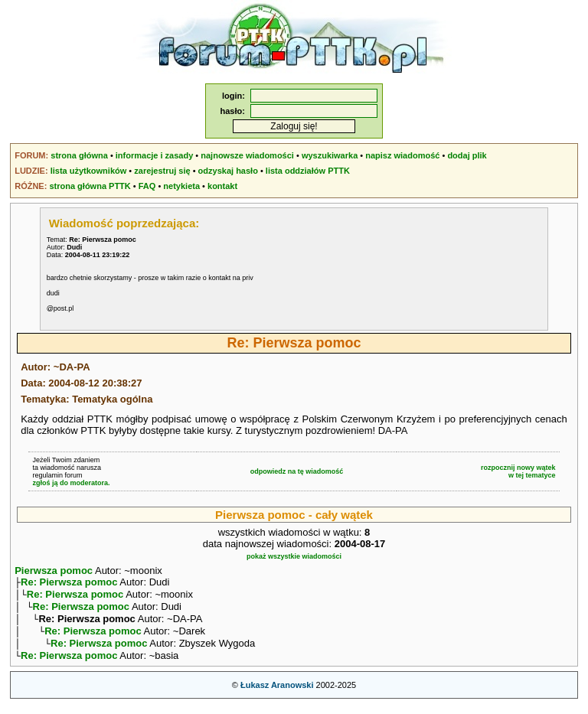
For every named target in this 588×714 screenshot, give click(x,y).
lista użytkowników (89, 171)
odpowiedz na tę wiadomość (297, 471)
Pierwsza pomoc (54, 571)
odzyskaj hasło (228, 171)
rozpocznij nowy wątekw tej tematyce (518, 471)
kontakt (222, 186)
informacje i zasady (155, 155)
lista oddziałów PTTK (308, 171)
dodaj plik (467, 155)
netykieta (181, 186)
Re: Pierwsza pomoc (69, 584)
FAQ (147, 186)
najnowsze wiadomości (247, 155)
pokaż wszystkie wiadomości (294, 556)
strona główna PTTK (90, 186)
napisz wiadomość (402, 155)
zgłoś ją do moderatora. (71, 483)
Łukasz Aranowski (277, 696)
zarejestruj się (162, 171)
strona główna (79, 155)
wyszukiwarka (330, 155)
